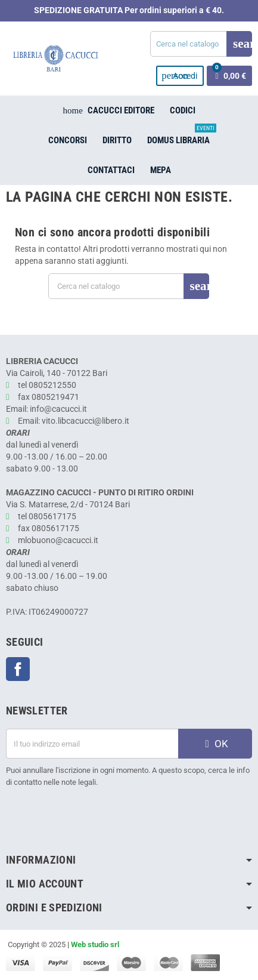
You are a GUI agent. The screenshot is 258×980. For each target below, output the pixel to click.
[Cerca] (201, 44)
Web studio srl (95, 944)
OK (215, 744)
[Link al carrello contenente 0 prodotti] (229, 76)
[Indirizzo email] (92, 744)
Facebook (18, 669)
